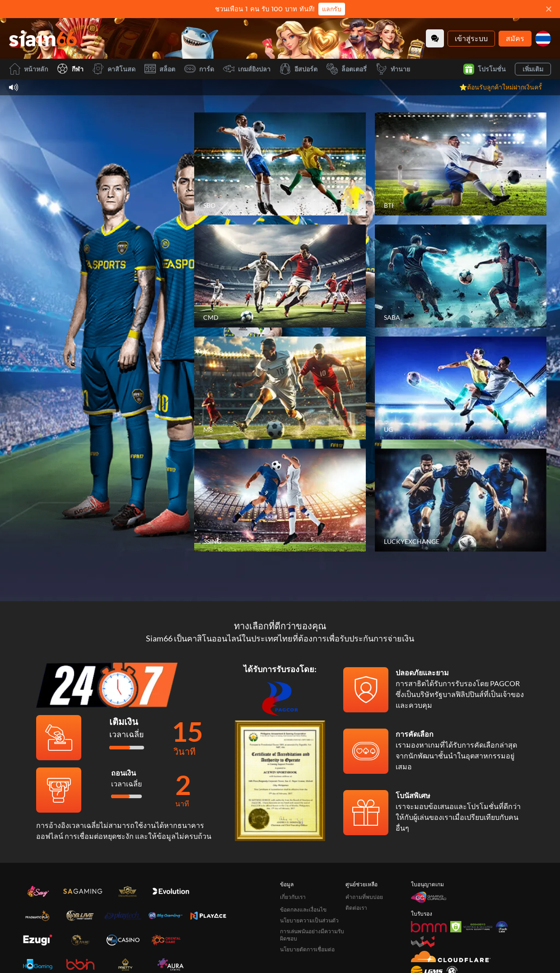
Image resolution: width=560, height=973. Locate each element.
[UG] (461, 388)
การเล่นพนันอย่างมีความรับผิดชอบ (312, 935)
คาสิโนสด (114, 69)
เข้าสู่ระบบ (471, 38)
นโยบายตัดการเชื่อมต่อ (307, 949)
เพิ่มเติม (533, 69)
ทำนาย (393, 69)
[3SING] (280, 500)
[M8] (280, 388)
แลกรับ (332, 9)
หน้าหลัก (28, 69)
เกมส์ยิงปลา (247, 69)
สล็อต (160, 69)
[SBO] (280, 164)
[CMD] (280, 276)
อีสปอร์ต (299, 69)
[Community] (435, 38)
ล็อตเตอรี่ (347, 69)
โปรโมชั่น (485, 69)
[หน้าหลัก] (43, 38)
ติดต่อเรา (356, 908)
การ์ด (199, 69)
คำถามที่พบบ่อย (364, 897)
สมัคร (515, 38)
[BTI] (461, 164)
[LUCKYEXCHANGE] (461, 500)
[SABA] (461, 276)
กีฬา (70, 69)
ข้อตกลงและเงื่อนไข (303, 910)
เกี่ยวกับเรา (293, 897)
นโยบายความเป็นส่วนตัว (309, 920)
